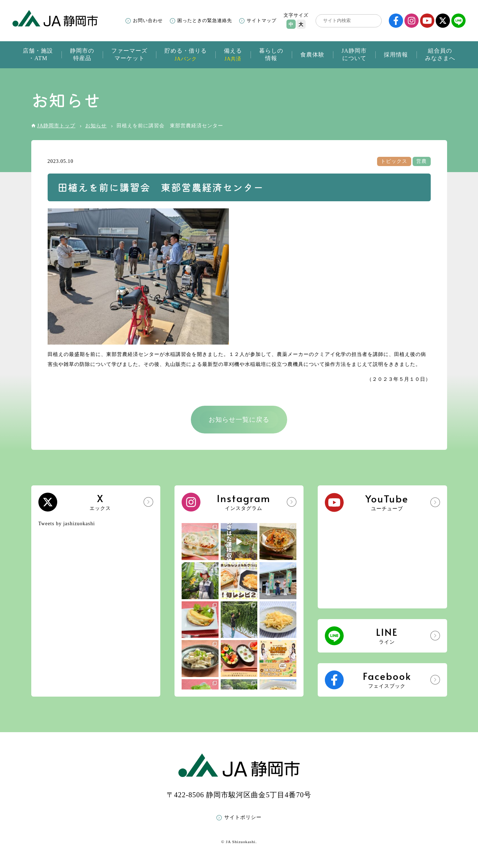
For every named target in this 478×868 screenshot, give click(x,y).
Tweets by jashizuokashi (67, 524)
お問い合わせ (148, 20)
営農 (421, 161)
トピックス (394, 161)
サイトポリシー (243, 817)
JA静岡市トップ (57, 126)
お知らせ (96, 126)
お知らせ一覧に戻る (239, 420)
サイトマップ (262, 20)
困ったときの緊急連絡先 (205, 20)
